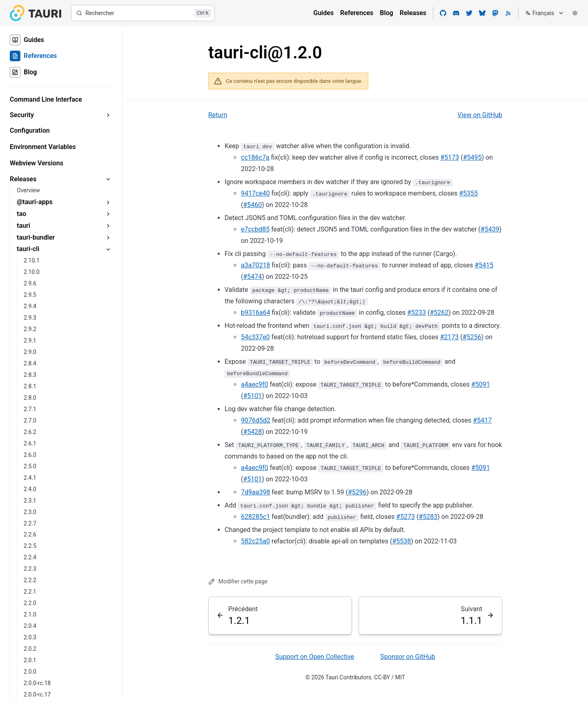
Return (218, 115)
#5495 (472, 157)
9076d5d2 (256, 420)
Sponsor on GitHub (408, 657)
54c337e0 (255, 337)
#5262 (439, 313)
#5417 (482, 420)
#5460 (252, 205)
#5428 (252, 432)
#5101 (252, 396)
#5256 (472, 337)
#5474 (252, 277)
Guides (323, 13)
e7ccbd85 (255, 229)
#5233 (416, 313)
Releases (413, 13)
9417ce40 (255, 193)
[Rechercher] (143, 13)
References (357, 13)
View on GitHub (480, 115)
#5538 (401, 541)
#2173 (450, 337)
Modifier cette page (238, 582)
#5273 (405, 517)
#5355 (468, 193)
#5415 (484, 265)
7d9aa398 (255, 492)
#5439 (490, 229)
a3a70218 (255, 265)
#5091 (481, 384)
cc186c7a (255, 157)
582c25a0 (255, 541)
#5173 (450, 157)
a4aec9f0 (255, 384)
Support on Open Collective (315, 657)
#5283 (428, 517)
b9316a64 (256, 313)
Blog (386, 13)
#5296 (357, 492)
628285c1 (255, 517)
